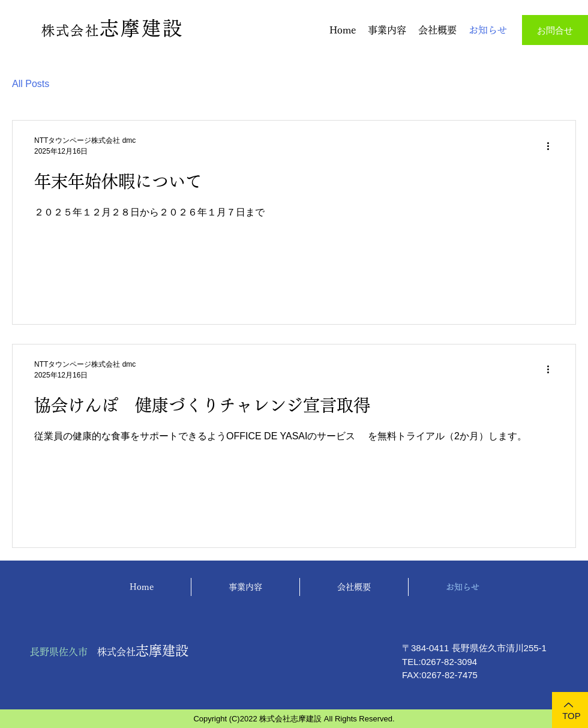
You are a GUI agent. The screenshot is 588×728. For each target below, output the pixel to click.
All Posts (31, 84)
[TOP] (570, 710)
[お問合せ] (555, 30)
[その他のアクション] (552, 146)
